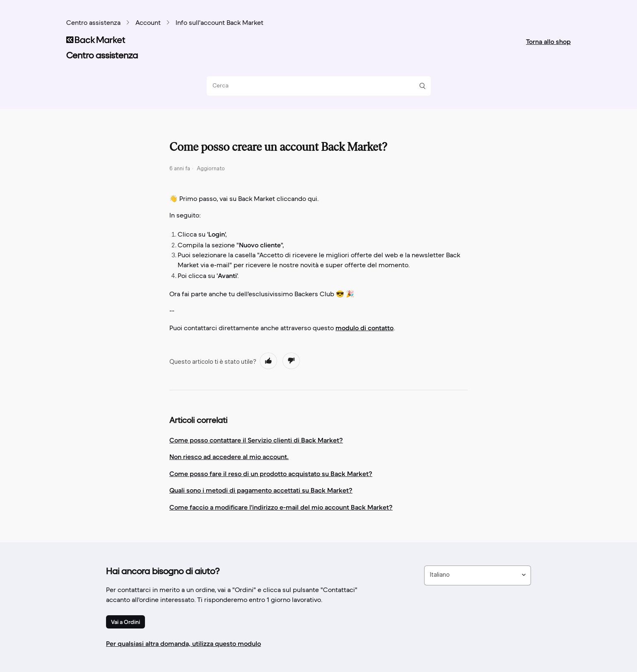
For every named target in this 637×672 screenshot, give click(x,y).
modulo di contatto (364, 328)
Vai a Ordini (125, 622)
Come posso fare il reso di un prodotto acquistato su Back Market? (271, 474)
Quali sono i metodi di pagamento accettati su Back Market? (261, 490)
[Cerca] (316, 86)
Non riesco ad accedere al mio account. (229, 457)
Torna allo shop (548, 41)
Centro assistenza (93, 23)
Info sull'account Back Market (220, 23)
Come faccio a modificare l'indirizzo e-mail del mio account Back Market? (281, 507)
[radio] (268, 361)
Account (148, 23)
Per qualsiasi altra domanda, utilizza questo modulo (183, 643)
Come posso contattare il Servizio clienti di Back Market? (256, 440)
